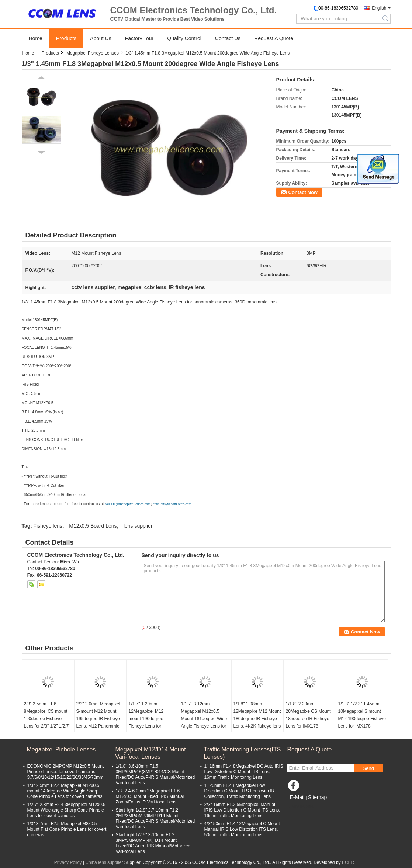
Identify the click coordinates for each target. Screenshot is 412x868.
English (379, 8)
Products (66, 38)
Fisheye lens (48, 526)
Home (36, 38)
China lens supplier (104, 862)
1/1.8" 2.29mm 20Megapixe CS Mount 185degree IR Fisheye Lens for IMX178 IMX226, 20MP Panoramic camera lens (309, 722)
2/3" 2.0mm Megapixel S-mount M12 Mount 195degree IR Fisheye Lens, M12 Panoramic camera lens (98, 719)
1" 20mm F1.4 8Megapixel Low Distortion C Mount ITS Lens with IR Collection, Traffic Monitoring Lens (240, 791)
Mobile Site (300, 806)
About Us (101, 38)
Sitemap (317, 797)
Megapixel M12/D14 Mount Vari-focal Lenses (151, 753)
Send (368, 768)
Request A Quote (274, 38)
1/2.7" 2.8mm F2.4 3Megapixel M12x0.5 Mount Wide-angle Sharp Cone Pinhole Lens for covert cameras (66, 810)
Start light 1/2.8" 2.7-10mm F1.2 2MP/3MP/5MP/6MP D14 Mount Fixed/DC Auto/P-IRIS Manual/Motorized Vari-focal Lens (155, 818)
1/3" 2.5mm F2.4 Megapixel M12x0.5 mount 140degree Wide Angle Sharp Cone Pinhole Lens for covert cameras (65, 791)
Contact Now (303, 192)
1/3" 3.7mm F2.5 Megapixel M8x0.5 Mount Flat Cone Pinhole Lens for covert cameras (67, 829)
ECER (348, 862)
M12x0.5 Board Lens (93, 526)
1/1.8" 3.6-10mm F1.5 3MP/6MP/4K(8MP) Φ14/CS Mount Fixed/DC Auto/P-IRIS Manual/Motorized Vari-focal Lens (155, 775)
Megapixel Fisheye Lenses (93, 53)
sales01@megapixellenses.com (128, 504)
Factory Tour (139, 38)
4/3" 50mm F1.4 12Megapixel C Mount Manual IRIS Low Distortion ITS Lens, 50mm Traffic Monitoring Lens (242, 829)
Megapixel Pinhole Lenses (61, 749)
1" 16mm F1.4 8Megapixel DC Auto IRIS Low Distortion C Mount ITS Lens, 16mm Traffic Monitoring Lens (244, 772)
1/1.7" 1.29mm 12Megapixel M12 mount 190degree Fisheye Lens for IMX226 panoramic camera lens (147, 722)
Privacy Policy (68, 862)
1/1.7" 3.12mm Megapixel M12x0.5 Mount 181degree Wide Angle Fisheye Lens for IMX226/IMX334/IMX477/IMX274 (206, 719)
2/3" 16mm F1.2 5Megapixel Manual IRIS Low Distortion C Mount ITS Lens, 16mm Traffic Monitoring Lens (242, 810)
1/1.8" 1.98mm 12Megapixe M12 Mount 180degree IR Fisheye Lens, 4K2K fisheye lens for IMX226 (257, 719)
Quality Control (184, 38)
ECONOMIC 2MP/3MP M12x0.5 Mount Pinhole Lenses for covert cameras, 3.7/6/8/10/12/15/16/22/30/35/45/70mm (66, 772)
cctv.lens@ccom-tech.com (172, 504)
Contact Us (228, 38)
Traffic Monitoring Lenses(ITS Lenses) (243, 753)
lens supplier (138, 526)
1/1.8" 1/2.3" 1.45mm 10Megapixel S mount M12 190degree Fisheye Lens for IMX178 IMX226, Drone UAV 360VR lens (362, 722)
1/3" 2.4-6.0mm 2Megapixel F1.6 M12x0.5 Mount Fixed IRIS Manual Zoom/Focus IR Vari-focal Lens (150, 796)
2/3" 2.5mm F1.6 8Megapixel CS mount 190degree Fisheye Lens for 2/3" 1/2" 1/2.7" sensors (47, 719)
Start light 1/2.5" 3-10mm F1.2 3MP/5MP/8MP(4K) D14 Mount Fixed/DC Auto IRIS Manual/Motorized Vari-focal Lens (153, 843)
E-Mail (297, 797)
